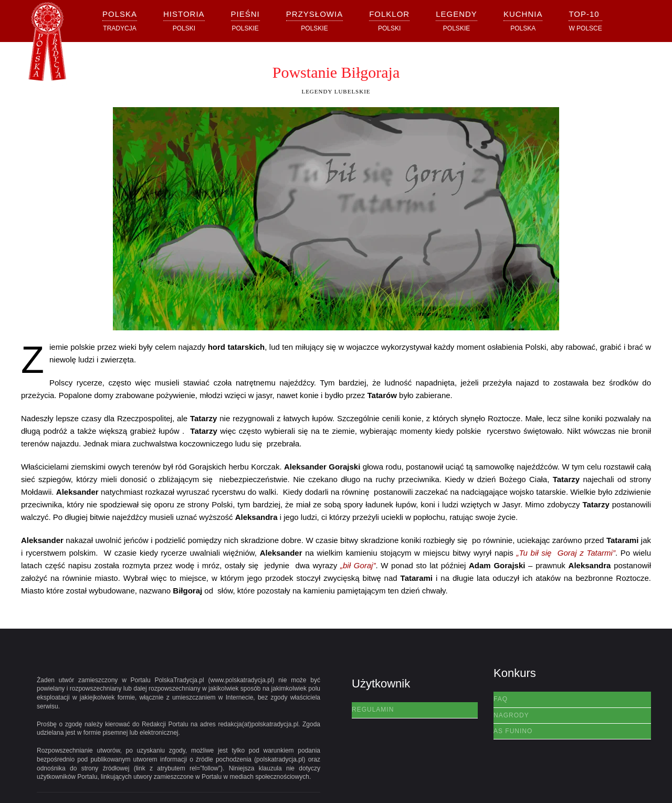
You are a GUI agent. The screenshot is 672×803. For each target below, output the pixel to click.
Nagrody (511, 715)
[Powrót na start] (47, 45)
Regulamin (373, 710)
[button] (184, 21)
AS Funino (513, 731)
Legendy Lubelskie (336, 91)
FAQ (501, 699)
